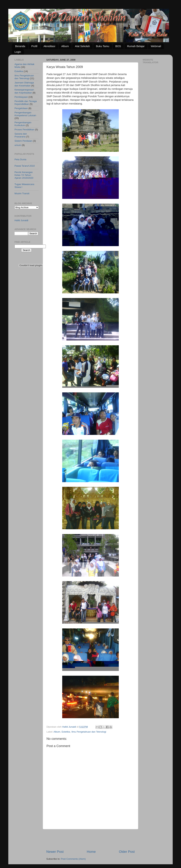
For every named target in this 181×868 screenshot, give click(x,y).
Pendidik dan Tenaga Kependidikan (26, 103)
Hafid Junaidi (21, 220)
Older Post (127, 852)
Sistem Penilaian (23, 141)
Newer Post (55, 852)
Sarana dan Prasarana (21, 135)
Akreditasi (49, 46)
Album (65, 46)
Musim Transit (22, 193)
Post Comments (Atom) (73, 859)
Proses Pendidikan (24, 130)
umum (18, 145)
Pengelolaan (21, 108)
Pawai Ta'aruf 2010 (25, 166)
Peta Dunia (20, 159)
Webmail (156, 46)
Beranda (20, 46)
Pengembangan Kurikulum (23, 124)
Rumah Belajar (136, 46)
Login (18, 52)
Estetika (66, 732)
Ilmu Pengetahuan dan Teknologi (89, 732)
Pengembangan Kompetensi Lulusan (25, 114)
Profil (34, 46)
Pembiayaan (21, 97)
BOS (118, 46)
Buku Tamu (103, 46)
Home (91, 852)
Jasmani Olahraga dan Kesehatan (24, 84)
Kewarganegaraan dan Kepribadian (24, 91)
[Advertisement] (90, 839)
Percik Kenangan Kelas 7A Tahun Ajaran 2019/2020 (24, 175)
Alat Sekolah (82, 46)
